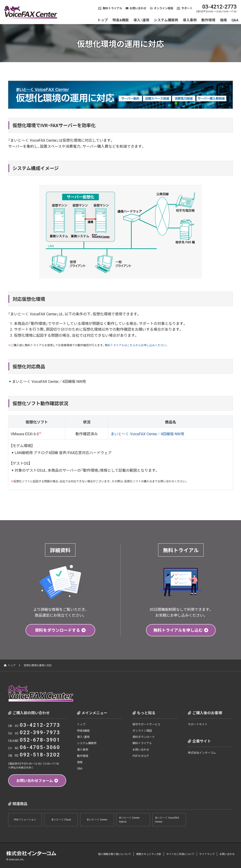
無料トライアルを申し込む (178, 630)
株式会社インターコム (202, 752)
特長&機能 (121, 20)
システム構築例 (166, 20)
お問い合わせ (138, 8)
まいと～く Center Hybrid (129, 820)
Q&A (235, 20)
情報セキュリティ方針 (149, 854)
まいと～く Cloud (61, 820)
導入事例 (190, 20)
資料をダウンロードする (58, 630)
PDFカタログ (141, 756)
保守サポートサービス (147, 724)
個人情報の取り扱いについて (115, 854)
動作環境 (208, 20)
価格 (224, 20)
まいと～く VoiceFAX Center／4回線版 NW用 (147, 434)
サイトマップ (207, 854)
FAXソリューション (25, 820)
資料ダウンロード (144, 737)
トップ (103, 20)
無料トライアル (113, 8)
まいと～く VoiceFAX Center (167, 820)
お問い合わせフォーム (35, 780)
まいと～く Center (97, 820)
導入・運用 (141, 20)
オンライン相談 (164, 8)
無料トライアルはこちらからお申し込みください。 (136, 345)
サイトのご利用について (180, 854)
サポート (187, 8)
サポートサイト (198, 724)
